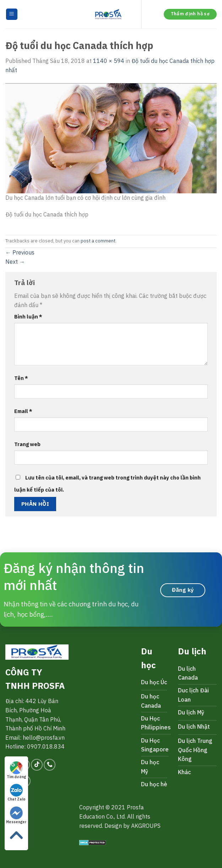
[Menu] (12, 14)
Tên (21, 378)
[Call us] (50, 765)
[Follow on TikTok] (37, 765)
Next (15, 262)
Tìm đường (16, 770)
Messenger (16, 815)
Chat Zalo (17, 793)
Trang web (27, 444)
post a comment (98, 241)
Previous (20, 252)
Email (23, 411)
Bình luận (28, 317)
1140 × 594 (109, 61)
